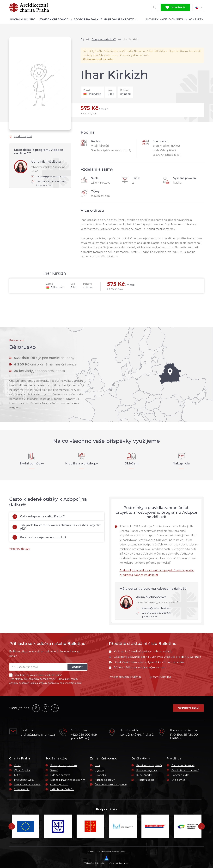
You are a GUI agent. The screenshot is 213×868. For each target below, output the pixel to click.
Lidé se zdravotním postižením (68, 780)
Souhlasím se (36, 675)
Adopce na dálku (104, 39)
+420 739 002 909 (84, 735)
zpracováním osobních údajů (46, 675)
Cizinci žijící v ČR (59, 785)
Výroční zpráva (22, 770)
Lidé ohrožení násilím (62, 789)
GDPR (18, 775)
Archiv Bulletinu (160, 677)
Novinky (152, 20)
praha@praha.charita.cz (37, 735)
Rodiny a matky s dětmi (64, 765)
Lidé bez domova (60, 775)
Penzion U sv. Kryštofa (149, 765)
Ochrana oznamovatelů (27, 785)
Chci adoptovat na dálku (98, 59)
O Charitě (178, 20)
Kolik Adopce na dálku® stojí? (39, 517)
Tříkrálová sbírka (145, 780)
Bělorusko (100, 775)
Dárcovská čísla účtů (183, 765)
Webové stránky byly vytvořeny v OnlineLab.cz (106, 860)
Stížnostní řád (22, 789)
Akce (163, 20)
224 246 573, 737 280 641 (49, 183)
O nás (17, 765)
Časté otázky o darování (185, 770)
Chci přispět (175, 8)
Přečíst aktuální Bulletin (125, 677)
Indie (98, 765)
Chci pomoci (179, 780)
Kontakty (196, 20)
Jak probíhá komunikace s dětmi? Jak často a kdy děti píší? (57, 527)
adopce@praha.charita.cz (48, 177)
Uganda (99, 770)
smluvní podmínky (49, 683)
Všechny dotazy (20, 549)
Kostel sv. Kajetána (147, 770)
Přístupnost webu (24, 780)
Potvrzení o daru (181, 775)
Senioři (54, 770)
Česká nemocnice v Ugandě (111, 785)
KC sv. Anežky (144, 775)
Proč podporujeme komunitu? (39, 537)
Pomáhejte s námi (188, 708)
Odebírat (77, 667)
